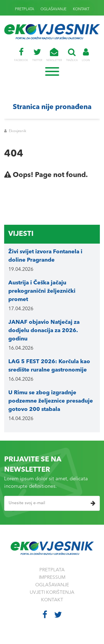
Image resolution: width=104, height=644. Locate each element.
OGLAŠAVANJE (54, 9)
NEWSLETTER (54, 55)
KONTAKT (81, 9)
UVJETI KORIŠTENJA (52, 593)
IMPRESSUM (52, 578)
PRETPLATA (25, 9)
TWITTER (37, 55)
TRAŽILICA (72, 55)
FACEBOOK (21, 55)
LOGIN (86, 55)
